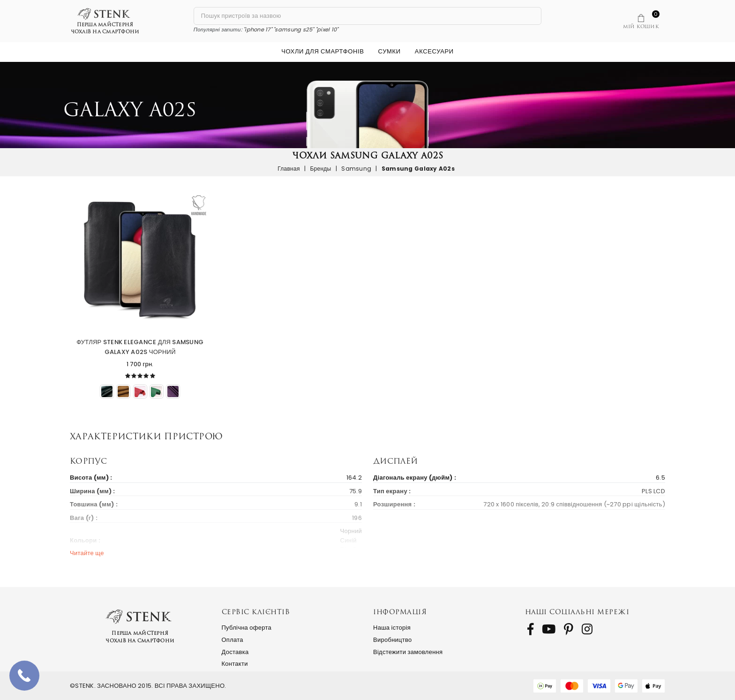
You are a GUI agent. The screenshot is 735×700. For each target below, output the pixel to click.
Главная (289, 169)
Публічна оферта (247, 628)
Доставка (235, 652)
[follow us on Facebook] (530, 629)
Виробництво (393, 640)
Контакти (235, 664)
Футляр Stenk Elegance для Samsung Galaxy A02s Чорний (140, 347)
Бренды (320, 169)
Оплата (232, 640)
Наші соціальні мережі (577, 612)
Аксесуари (434, 51)
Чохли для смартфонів (322, 51)
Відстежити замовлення (408, 652)
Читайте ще (87, 553)
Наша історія (392, 628)
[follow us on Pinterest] (569, 629)
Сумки (390, 51)
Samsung (356, 169)
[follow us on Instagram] (587, 629)
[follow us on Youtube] (549, 629)
